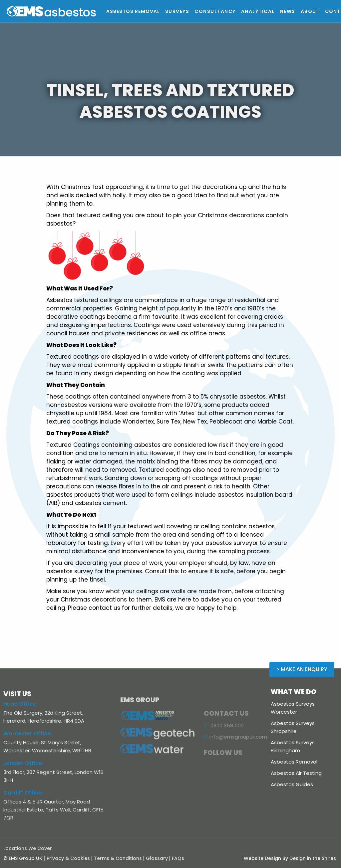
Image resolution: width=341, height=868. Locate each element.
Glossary (157, 863)
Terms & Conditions (118, 863)
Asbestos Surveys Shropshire (293, 727)
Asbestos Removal (294, 762)
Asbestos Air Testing (296, 773)
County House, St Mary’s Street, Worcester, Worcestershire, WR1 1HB (47, 751)
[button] (177, 11)
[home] (66, 11)
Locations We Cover (28, 853)
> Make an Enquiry (302, 669)
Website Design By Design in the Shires (290, 863)
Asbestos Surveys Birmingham (293, 746)
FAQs (178, 863)
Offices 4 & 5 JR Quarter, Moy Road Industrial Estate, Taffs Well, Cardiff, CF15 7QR (53, 814)
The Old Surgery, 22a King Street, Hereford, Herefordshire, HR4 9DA (44, 721)
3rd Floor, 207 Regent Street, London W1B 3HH (53, 781)
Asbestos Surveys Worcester (293, 708)
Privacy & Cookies (68, 863)
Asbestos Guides (292, 784)
